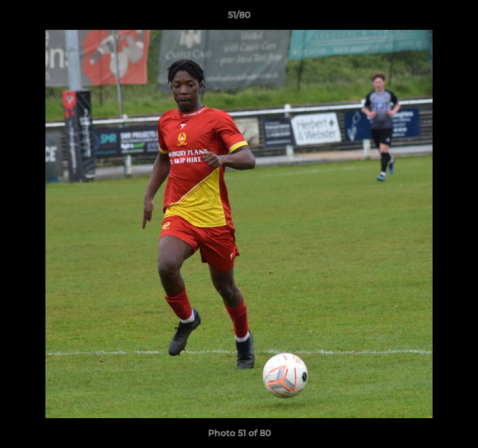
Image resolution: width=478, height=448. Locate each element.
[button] (463, 18)
